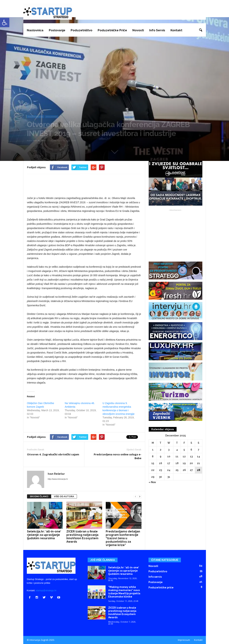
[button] (201, 30)
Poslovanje (57, 30)
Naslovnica (35, 30)
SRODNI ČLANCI (39, 496)
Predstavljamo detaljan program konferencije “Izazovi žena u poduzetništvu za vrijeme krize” (123, 538)
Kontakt (176, 30)
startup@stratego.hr (46, 590)
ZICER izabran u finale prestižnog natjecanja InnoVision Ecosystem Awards (82, 537)
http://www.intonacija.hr (58, 479)
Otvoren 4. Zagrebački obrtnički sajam (53, 454)
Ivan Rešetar (39, 140)
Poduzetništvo (81, 30)
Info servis (157, 30)
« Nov (152, 482)
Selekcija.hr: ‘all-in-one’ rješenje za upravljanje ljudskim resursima (44, 535)
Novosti (138, 30)
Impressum (184, 640)
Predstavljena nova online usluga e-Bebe (118, 456)
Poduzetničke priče (112, 30)
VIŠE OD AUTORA (64, 496)
